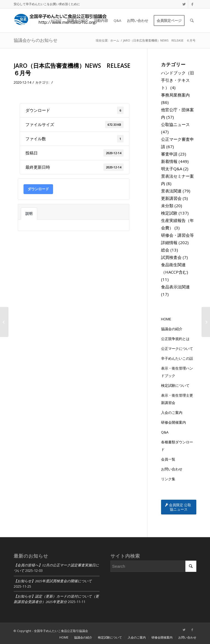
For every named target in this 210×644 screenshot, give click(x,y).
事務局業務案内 (175, 95)
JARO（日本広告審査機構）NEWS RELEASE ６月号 (75, 69)
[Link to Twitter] (184, 4)
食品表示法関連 (175, 287)
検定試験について (175, 385)
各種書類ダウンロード (177, 446)
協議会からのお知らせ (36, 40)
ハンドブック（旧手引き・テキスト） (177, 80)
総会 (165, 250)
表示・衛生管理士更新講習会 (177, 399)
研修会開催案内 (173, 422)
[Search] (192, 21)
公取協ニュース (175, 124)
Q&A (165, 432)
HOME (166, 319)
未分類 (167, 206)
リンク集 (168, 479)
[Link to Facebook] (192, 4)
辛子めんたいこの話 (177, 358)
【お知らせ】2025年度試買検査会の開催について (53, 581)
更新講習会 (171, 198)
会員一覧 (168, 459)
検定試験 (169, 213)
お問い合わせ (172, 469)
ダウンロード (38, 189)
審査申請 (169, 154)
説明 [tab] (29, 213)
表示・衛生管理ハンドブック (177, 372)
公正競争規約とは (175, 339)
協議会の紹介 (172, 329)
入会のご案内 (172, 412)
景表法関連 (171, 191)
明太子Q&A (172, 169)
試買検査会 (171, 257)
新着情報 (169, 161)
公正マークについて (177, 349)
